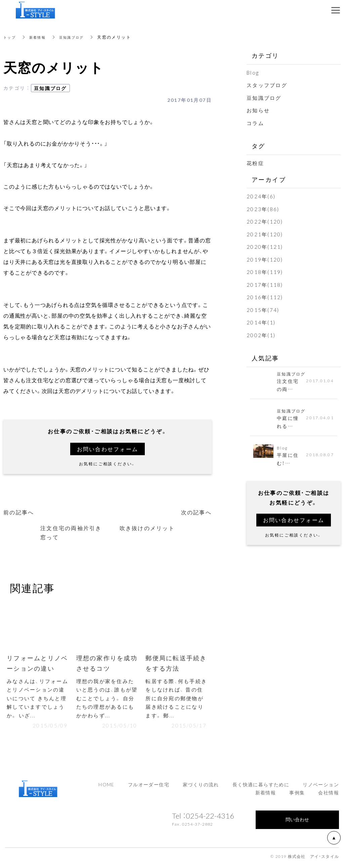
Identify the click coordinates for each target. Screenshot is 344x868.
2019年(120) (266, 258)
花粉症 (256, 162)
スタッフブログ (268, 85)
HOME (106, 788)
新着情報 (41, 37)
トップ (11, 37)
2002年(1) (262, 333)
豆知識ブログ (79, 37)
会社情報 (329, 796)
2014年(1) (262, 320)
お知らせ (259, 110)
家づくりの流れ (201, 788)
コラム (256, 122)
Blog (253, 72)
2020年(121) (266, 245)
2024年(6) (262, 195)
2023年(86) (264, 208)
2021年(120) (266, 233)
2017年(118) (266, 283)
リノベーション (321, 788)
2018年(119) (266, 270)
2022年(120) (266, 221)
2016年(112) (266, 295)
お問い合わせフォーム (107, 449)
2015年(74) (264, 308)
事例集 (297, 796)
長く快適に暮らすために (261, 788)
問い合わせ (297, 823)
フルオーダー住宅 (149, 788)
